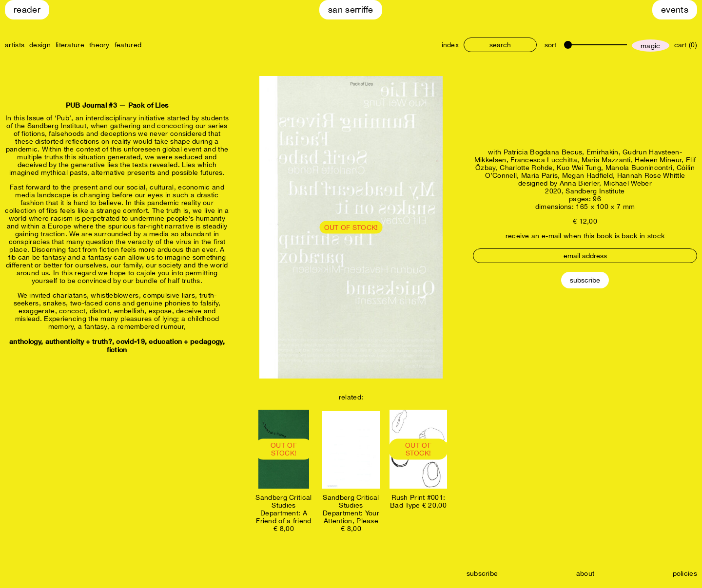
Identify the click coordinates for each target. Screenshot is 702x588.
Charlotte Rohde (526, 168)
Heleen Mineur (658, 160)
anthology (25, 341)
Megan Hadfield (587, 175)
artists (15, 45)
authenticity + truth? (79, 341)
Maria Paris (539, 175)
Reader (27, 9)
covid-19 (130, 341)
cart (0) (686, 45)
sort (550, 45)
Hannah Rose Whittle (651, 175)
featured (128, 45)
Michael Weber (628, 183)
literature (70, 45)
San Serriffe (351, 9)
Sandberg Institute (595, 191)
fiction (117, 350)
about (585, 573)
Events (675, 9)
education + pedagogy (185, 341)
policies (685, 573)
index (450, 45)
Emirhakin (603, 152)
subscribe (482, 573)
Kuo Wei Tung (579, 168)
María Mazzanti (606, 160)
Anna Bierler (580, 183)
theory (99, 45)
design (40, 45)
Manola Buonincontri (639, 168)
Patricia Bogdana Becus (543, 152)
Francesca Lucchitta (544, 160)
